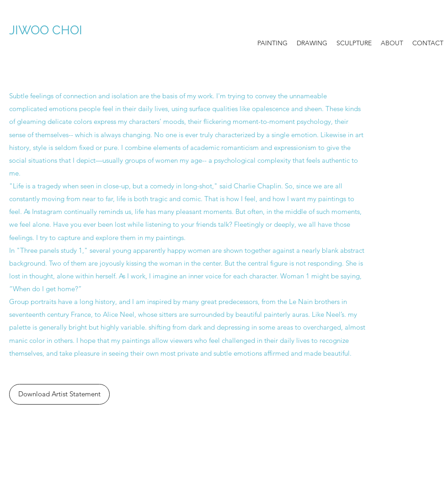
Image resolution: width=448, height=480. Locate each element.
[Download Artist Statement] (59, 394)
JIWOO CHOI (62, 30)
